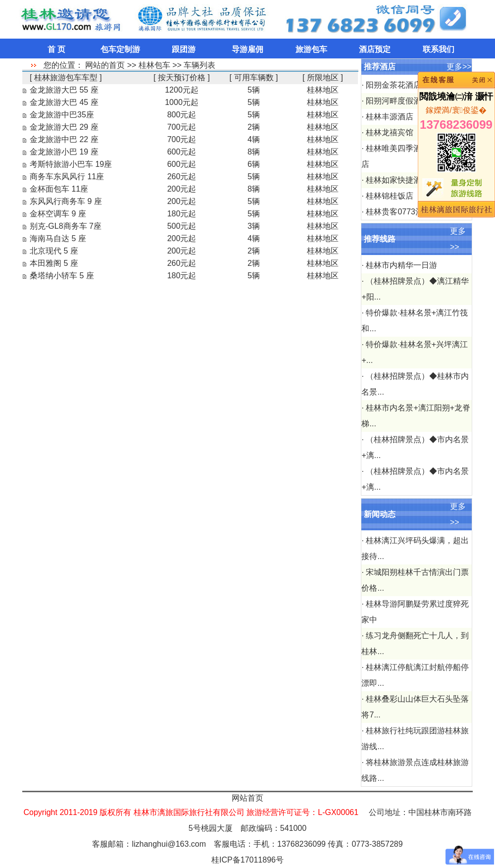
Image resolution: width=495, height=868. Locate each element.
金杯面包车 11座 (59, 189)
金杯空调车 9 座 (58, 214)
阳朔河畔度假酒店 (397, 101)
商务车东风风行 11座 (67, 177)
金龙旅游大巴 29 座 (64, 127)
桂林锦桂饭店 (390, 196)
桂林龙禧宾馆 (390, 132)
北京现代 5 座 (54, 251)
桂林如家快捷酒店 (397, 180)
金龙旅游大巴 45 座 (64, 102)
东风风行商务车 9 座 (66, 201)
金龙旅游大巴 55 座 (64, 90)
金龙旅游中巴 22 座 (64, 139)
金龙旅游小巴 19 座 (64, 152)
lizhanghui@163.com (169, 844)
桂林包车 (154, 65)
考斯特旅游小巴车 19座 (71, 164)
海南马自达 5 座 (58, 238)
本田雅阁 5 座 (54, 263)
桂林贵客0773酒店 (398, 212)
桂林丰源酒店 (390, 117)
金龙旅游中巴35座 (62, 115)
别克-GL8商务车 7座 (66, 226)
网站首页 (247, 798)
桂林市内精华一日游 (401, 265)
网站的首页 (105, 65)
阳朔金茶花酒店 (394, 85)
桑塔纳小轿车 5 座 (62, 276)
